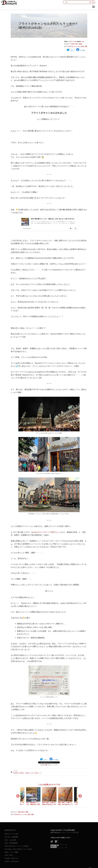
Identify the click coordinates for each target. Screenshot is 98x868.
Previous (18, 786)
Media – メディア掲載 (11, 842)
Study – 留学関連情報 (11, 832)
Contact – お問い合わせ (12, 851)
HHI (83, 42)
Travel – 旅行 (9, 845)
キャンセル (77, 46)
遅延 (86, 46)
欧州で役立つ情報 (77, 44)
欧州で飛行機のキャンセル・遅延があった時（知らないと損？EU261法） (42, 221)
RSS (14, 820)
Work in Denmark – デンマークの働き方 (17, 836)
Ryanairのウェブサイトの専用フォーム (47, 522)
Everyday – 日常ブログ (11, 848)
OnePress (53, 863)
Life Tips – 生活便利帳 (11, 826)
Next (80, 786)
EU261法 (70, 46)
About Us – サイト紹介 (11, 823)
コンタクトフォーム (66, 822)
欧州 (83, 46)
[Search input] (77, 2)
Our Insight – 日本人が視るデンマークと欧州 (18, 839)
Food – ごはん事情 (10, 829)
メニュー (93, 7)
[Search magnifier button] (93, 2)
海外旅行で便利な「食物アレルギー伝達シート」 (28, 762)
